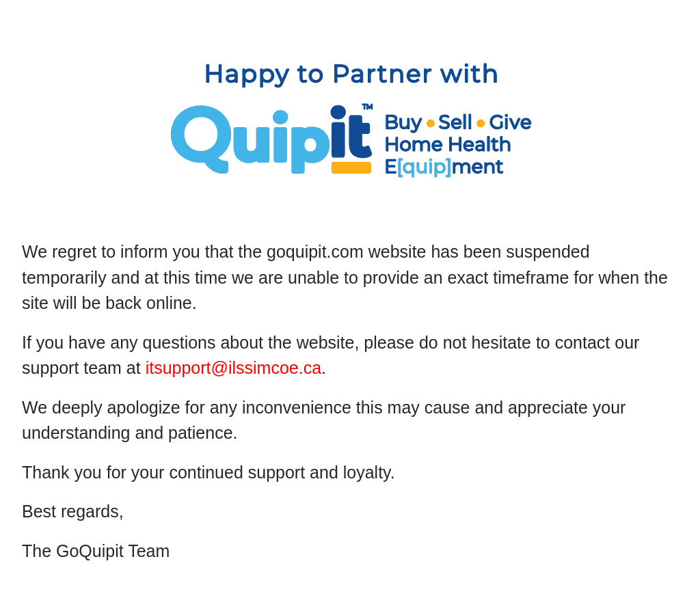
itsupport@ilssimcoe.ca (233, 368)
